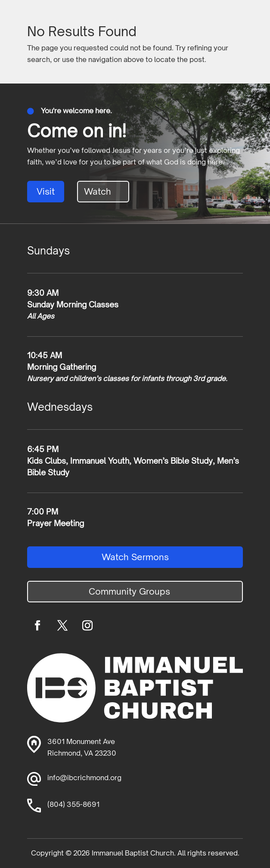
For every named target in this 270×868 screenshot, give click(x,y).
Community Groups (129, 591)
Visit (46, 191)
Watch (98, 191)
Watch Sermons (135, 557)
